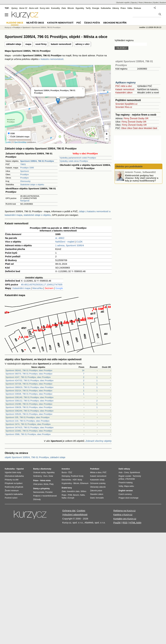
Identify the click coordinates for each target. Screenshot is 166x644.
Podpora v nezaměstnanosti (45, 496)
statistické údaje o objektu (37, 215)
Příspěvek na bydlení (14, 483)
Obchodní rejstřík (123, 3)
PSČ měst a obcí (124, 86)
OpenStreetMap (20, 142)
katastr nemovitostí (61, 44)
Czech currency (125, 494)
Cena (126, 472)
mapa (28, 44)
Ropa (64, 495)
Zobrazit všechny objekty (99, 441)
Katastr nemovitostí (125, 89)
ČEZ (70, 472)
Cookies (81, 511)
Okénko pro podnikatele (129, 166)
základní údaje (14, 44)
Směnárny (38, 476)
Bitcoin (71, 8)
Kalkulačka (106, 8)
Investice (66, 469)
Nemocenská (39, 492)
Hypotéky (80, 8)
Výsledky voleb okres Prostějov (74, 161)
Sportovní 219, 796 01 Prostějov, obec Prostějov (28, 421)
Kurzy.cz (8, 27)
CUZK (79, 242)
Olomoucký (25, 181)
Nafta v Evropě (68, 498)
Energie (96, 8)
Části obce (138, 128)
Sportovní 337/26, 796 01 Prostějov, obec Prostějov (29, 384)
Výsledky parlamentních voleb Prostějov (78, 158)
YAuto (141, 3)
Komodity (55, 8)
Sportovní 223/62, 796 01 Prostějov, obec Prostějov (29, 431)
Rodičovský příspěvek (14, 487)
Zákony (116, 8)
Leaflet (8, 142)
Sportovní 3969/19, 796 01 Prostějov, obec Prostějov (29, 387)
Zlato (64, 8)
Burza (64, 472)
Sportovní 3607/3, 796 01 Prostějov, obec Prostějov (29, 374)
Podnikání (95, 469)
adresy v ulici (82, 44)
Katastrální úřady (97, 480)
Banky (36, 469)
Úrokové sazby (39, 472)
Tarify (88, 8)
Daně (92, 498)
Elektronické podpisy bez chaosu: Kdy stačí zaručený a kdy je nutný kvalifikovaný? (142, 178)
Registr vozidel (125, 476)
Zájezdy (134, 3)
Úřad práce (38, 484)
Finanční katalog (126, 483)
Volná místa (45, 481)
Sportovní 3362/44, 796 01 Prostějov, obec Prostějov (29, 411)
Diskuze (137, 8)
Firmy (126, 118)
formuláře (100, 498)
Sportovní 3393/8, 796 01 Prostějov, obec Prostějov (29, 394)
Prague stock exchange (128, 498)
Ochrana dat (69, 511)
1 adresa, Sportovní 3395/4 (70, 245)
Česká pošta (92, 23)
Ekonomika (66, 480)
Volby (121, 486)
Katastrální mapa (21, 288)
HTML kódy (135, 523)
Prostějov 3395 (27, 168)
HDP (75, 480)
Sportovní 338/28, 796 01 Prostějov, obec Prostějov (29, 407)
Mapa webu (129, 486)
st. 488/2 (60, 238)
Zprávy (14, 8)
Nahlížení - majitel (65, 242)
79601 (23, 164)
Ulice (130, 128)
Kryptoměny (67, 483)
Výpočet (20, 469)
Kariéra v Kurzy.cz (123, 514)
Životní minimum (12, 491)
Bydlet (156, 3)
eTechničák (130, 479)
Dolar (51, 476)
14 (83, 370)
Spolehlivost (135, 472)
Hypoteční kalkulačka (14, 494)
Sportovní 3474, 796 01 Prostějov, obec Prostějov (28, 424)
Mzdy (80, 480)
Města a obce (96, 472)
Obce (124, 128)
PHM (70, 495)
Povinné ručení (11, 498)
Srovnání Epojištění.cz (126, 104)
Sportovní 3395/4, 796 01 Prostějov (46, 27)
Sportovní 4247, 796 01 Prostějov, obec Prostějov (28, 377)
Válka (130, 8)
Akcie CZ (23, 8)
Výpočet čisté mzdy (13, 472)
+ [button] (107, 134)
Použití (117, 523)
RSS (125, 523)
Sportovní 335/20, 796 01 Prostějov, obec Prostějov (29, 414)
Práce (123, 8)
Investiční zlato (73, 491)
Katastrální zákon (124, 93)
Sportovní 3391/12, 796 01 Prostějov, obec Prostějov (29, 401)
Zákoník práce (96, 491)
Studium (163, 3)
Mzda (46, 484)
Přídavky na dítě (12, 480)
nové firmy (41, 44)
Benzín (76, 495)
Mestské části (150, 128)
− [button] (107, 139)
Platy (51, 484)
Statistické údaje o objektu (32, 185)
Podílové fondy (77, 476)
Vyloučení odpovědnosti (75, 514)
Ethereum (84, 483)
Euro (45, 476)
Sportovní (25, 171)
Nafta (82, 495)
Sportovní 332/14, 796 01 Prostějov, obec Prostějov (29, 391)
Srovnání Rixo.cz (124, 107)
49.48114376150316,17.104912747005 (42, 284)
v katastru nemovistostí (51, 59)
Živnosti (134, 118)
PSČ (79, 23)
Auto (121, 472)
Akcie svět (34, 8)
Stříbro (83, 491)
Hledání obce (15, 23)
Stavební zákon (97, 494)
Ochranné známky (98, 483)
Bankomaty (46, 469)
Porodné (49, 492)
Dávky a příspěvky (41, 489)
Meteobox (148, 3)
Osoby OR (143, 118)
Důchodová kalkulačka (14, 476)
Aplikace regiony (126, 83)
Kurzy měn (45, 8)
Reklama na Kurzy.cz (124, 511)
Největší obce (35, 23)
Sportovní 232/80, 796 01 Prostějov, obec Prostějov (29, 404)
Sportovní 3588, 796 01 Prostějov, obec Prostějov (28, 434)
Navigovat (25, 201)
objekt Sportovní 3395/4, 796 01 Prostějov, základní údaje (35, 457)
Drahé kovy (67, 488)
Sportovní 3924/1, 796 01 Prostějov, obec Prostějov (29, 370)
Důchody (37, 499)
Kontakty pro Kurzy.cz (125, 519)
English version (126, 491)
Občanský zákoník (98, 487)
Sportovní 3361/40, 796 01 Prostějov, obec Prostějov (29, 397)
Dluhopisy (66, 476)
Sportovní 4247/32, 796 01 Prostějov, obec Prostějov (29, 380)
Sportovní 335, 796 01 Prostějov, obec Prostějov (28, 417)
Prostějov (25, 174)
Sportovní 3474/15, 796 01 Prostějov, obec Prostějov (29, 427)
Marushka (37, 288)
